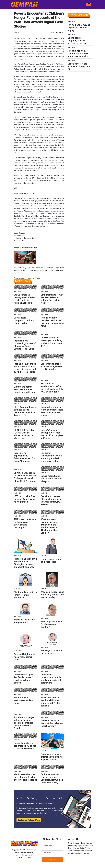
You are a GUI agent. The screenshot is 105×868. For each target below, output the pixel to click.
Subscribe (53, 859)
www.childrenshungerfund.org (25, 183)
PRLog (42, 39)
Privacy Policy (27, 855)
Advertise (20, 858)
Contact (30, 858)
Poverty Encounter (55, 39)
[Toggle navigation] (89, 4)
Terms (17, 855)
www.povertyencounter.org (50, 181)
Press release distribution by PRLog (27, 278)
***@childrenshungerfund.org (25, 238)
